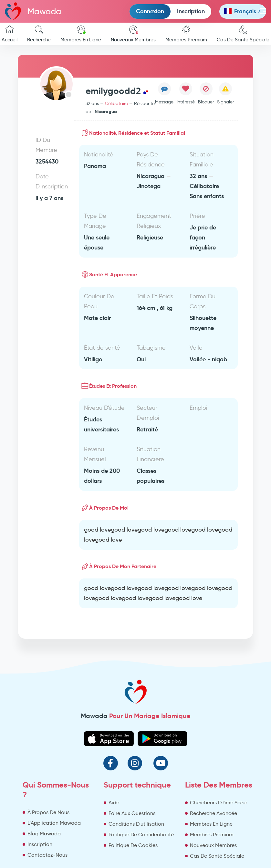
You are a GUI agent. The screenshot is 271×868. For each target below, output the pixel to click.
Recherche (39, 34)
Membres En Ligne (81, 34)
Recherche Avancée (214, 813)
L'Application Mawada (54, 823)
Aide (114, 803)
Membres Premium (186, 34)
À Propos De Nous (48, 812)
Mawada (33, 11)
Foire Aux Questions (132, 813)
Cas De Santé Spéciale (217, 856)
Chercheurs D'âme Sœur (219, 803)
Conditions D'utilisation (136, 824)
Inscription (191, 11)
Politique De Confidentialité (141, 835)
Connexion (150, 11)
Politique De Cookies (133, 845)
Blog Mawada (44, 834)
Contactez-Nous (47, 855)
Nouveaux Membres (133, 34)
